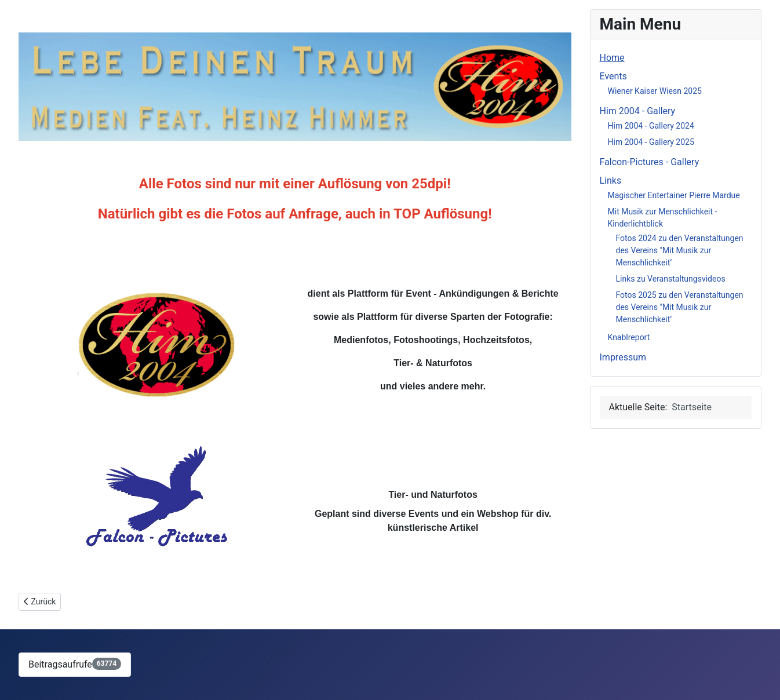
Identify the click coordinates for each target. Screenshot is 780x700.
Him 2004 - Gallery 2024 (651, 126)
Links (611, 181)
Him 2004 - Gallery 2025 (651, 142)
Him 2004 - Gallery (638, 111)
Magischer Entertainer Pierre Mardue (674, 195)
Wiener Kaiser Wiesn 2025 (655, 91)
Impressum (623, 357)
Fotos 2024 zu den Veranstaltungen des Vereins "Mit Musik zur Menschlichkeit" (680, 250)
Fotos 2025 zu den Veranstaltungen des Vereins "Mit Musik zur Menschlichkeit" (680, 307)
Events (613, 76)
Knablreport (629, 337)
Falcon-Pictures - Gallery (650, 162)
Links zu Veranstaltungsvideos (671, 279)
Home (612, 58)
